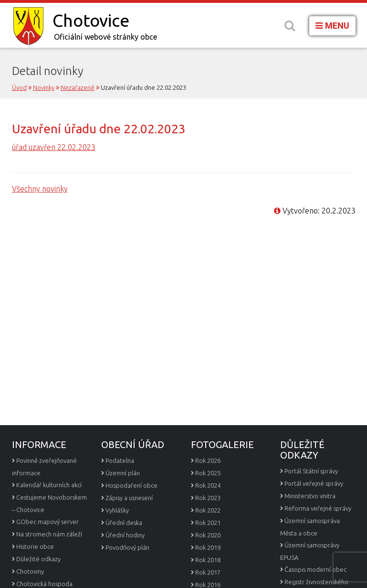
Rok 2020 (208, 535)
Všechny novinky (40, 189)
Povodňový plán (127, 547)
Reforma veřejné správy (318, 508)
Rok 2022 (208, 510)
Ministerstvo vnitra (310, 496)
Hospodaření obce (131, 485)
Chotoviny (30, 571)
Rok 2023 (208, 498)
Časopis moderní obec (315, 569)
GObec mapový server (47, 522)
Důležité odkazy (38, 559)
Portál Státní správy (311, 471)
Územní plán (123, 473)
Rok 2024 (208, 485)
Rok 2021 (208, 523)
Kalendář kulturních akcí (49, 485)
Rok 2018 (208, 560)
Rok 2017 (208, 572)
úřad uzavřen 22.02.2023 (54, 147)
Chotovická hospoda (44, 584)
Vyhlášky (117, 510)
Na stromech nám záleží (49, 534)
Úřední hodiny (125, 535)
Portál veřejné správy (314, 483)
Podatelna (120, 460)
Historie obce (35, 546)
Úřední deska (124, 523)
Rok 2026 (208, 460)
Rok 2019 (208, 547)
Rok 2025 (208, 473)
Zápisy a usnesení (129, 498)
